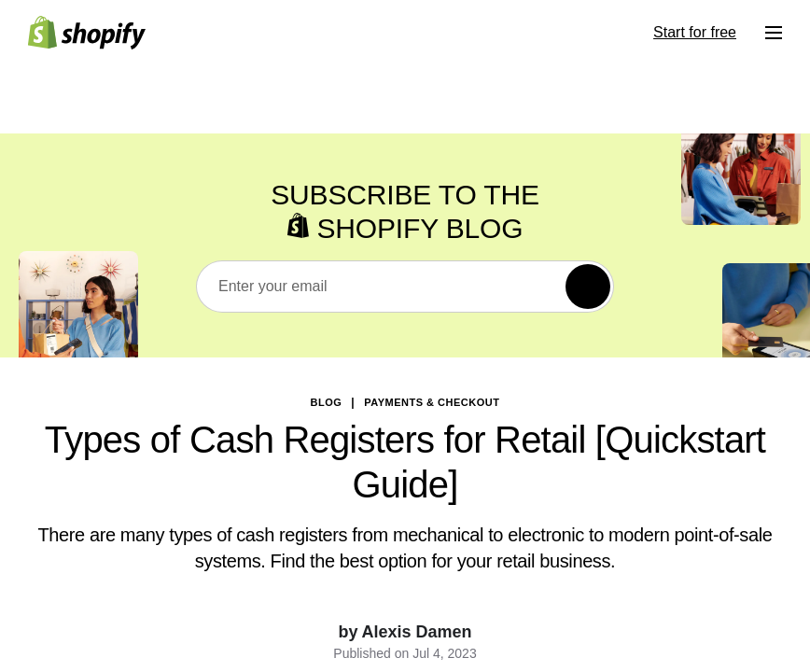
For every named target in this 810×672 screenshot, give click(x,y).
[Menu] (774, 33)
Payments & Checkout (432, 402)
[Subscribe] (588, 287)
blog (327, 402)
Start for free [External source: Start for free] (695, 32)
